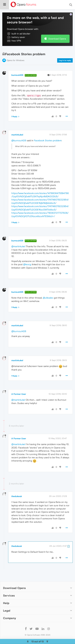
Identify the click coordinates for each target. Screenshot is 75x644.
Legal (7, 601)
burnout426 (17, 66)
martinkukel (17, 125)
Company (10, 609)
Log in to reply (65, 51)
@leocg (27, 255)
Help (6, 594)
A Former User (19, 385)
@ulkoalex (48, 288)
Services (9, 586)
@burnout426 (19, 131)
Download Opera (57, 29)
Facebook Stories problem (48, 131)
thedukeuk (17, 487)
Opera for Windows (15, 51)
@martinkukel (18, 237)
